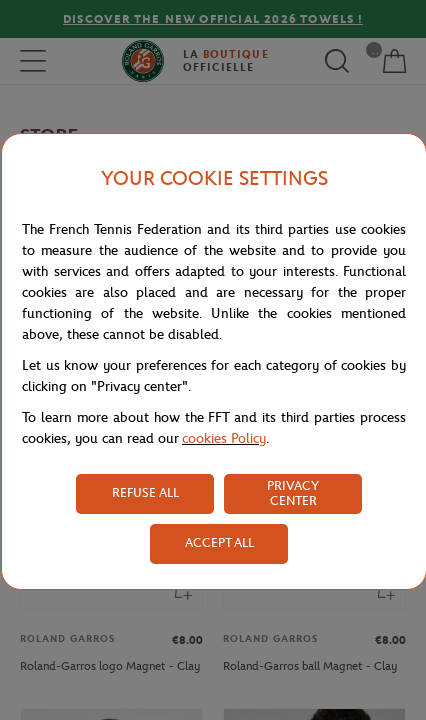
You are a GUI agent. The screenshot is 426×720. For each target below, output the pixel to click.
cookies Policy (224, 438)
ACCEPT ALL (219, 542)
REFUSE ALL (145, 492)
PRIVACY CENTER (293, 493)
